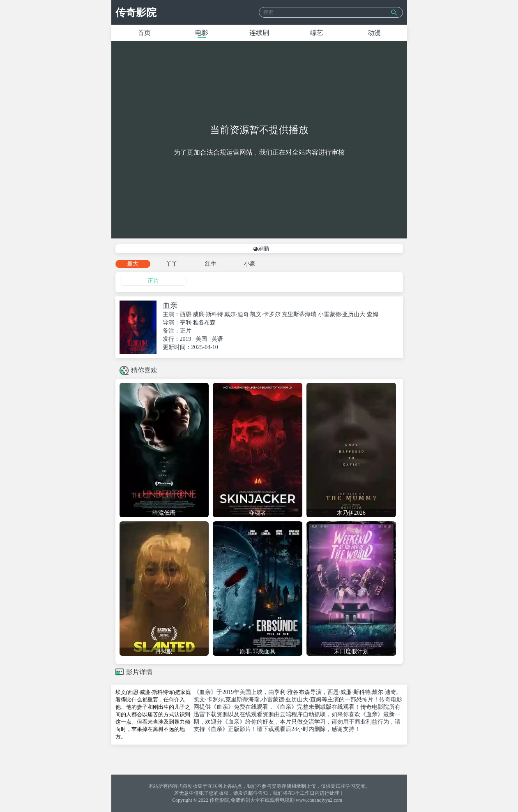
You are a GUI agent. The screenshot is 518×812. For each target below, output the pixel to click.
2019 (186, 339)
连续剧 (259, 33)
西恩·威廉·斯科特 (201, 314)
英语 (217, 339)
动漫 (374, 33)
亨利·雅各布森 (198, 323)
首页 (144, 33)
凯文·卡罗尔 (265, 314)
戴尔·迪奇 (237, 314)
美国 (201, 339)
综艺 (317, 33)
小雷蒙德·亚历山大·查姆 (348, 314)
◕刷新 (261, 249)
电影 (202, 33)
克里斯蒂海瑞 (299, 314)
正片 (153, 281)
